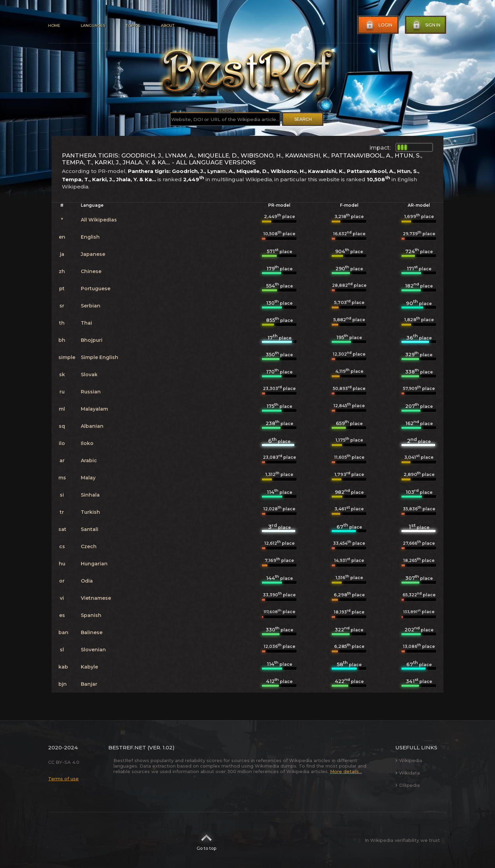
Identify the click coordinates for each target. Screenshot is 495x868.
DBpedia (408, 785)
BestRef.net (127, 747)
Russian (91, 392)
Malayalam (94, 409)
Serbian (91, 306)
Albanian (92, 426)
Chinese (91, 271)
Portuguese (96, 289)
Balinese (92, 632)
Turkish (90, 512)
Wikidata (408, 773)
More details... (346, 771)
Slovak (89, 375)
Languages (93, 25)
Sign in (426, 25)
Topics (133, 25)
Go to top (206, 840)
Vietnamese (96, 598)
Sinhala (90, 495)
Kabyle (89, 667)
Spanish (91, 615)
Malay (88, 478)
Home (54, 25)
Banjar (89, 684)
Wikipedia (409, 760)
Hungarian (94, 564)
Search (303, 119)
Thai (86, 323)
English (90, 237)
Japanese (93, 254)
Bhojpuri (92, 340)
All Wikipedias (99, 220)
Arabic (89, 460)
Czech (89, 546)
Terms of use (63, 779)
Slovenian (93, 650)
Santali (90, 529)
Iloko (87, 443)
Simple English (100, 357)
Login (378, 25)
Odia (87, 581)
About (168, 25)
